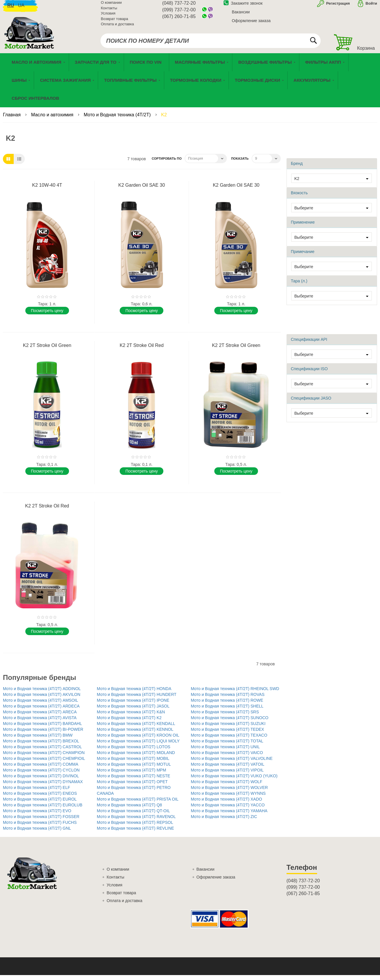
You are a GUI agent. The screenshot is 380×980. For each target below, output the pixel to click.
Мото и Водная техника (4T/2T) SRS (225, 717)
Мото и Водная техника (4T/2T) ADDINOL (42, 694)
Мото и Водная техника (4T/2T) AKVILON (42, 699)
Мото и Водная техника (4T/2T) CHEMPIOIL (44, 763)
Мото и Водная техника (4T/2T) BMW (38, 740)
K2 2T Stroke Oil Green (47, 350)
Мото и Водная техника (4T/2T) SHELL (227, 711)
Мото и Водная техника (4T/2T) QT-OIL (134, 816)
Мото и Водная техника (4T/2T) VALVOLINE (232, 763)
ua (21, 9)
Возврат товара (114, 22)
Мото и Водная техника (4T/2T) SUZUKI (228, 728)
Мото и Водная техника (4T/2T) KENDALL (136, 728)
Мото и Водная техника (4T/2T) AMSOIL (40, 705)
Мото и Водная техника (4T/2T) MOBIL (133, 763)
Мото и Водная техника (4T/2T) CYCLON (41, 775)
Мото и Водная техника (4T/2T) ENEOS (40, 798)
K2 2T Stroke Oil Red (142, 350)
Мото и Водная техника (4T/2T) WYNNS (228, 798)
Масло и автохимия (53, 120)
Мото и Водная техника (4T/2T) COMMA (41, 769)
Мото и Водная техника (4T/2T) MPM (132, 775)
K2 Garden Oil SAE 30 (142, 190)
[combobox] (211, 44)
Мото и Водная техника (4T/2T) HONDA (134, 694)
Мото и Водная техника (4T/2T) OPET (132, 787)
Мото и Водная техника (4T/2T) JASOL (133, 711)
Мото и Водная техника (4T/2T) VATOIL (228, 769)
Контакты (109, 11)
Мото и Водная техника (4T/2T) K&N (131, 717)
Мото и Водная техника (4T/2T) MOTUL (134, 769)
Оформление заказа (251, 24)
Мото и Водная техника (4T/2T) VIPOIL (227, 775)
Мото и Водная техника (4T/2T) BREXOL (41, 746)
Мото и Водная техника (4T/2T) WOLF (227, 787)
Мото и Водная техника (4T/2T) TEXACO (229, 740)
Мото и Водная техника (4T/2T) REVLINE (136, 833)
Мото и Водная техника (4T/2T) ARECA (40, 717)
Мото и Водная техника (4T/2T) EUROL (40, 804)
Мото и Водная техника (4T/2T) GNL (37, 833)
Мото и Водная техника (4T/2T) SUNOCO (230, 723)
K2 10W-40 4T (47, 190)
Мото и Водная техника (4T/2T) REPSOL (135, 827)
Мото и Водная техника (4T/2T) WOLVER (229, 792)
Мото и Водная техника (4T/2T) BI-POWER (43, 734)
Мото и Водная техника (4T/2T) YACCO (228, 810)
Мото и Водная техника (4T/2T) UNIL (225, 752)
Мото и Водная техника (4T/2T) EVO (37, 816)
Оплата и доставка (117, 27)
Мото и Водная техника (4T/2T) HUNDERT (137, 699)
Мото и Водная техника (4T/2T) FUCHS (40, 827)
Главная (12, 120)
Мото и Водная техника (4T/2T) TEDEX (227, 734)
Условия (108, 17)
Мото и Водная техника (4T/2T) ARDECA (41, 711)
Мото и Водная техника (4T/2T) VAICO (227, 758)
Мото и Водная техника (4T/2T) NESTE (134, 781)
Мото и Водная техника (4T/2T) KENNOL (135, 734)
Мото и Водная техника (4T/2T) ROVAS (228, 699)
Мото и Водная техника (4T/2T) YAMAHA (229, 816)
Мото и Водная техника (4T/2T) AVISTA (40, 723)
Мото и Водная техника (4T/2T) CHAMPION (44, 758)
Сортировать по (167, 163)
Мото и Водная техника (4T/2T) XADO (226, 804)
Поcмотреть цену (47, 316)
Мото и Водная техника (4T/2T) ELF (37, 792)
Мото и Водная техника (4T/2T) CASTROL (42, 752)
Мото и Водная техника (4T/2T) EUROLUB (43, 810)
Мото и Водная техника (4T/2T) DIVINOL (41, 781)
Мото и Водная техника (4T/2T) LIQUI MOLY (138, 746)
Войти (371, 7)
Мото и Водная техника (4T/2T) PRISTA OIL (138, 804)
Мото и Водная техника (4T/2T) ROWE (227, 705)
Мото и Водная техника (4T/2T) (118, 120)
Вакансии (241, 15)
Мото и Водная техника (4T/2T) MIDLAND (136, 758)
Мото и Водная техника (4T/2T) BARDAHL (42, 728)
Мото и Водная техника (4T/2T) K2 (129, 723)
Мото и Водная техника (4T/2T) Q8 (130, 810)
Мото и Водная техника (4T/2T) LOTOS (134, 752)
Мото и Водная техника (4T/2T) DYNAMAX (43, 787)
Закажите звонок (243, 7)
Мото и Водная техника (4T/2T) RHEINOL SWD (235, 694)
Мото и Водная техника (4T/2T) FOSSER (41, 822)
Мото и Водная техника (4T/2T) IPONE (133, 705)
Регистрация (337, 7)
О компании (111, 6)
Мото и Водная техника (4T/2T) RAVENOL (136, 822)
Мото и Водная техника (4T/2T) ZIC (224, 822)
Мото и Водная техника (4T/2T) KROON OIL (138, 740)
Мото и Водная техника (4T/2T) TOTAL (227, 746)
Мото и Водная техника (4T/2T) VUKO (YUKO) (234, 781)
